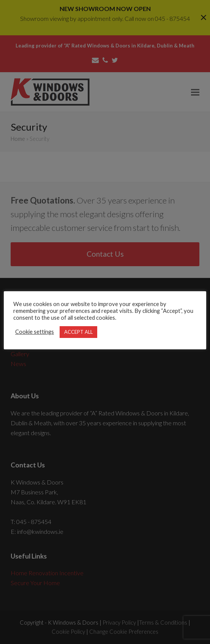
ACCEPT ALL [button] (78, 332)
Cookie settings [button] (35, 332)
